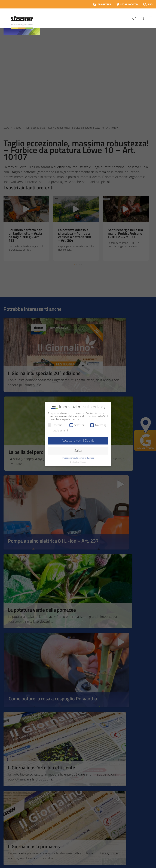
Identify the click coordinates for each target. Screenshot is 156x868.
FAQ (150, 4)
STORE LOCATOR (129, 4)
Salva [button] (78, 450)
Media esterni (58, 430)
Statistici (77, 425)
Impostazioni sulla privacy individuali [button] (78, 458)
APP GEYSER (104, 4)
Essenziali (55, 425)
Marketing (98, 425)
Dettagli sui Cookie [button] (78, 462)
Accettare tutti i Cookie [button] (78, 440)
